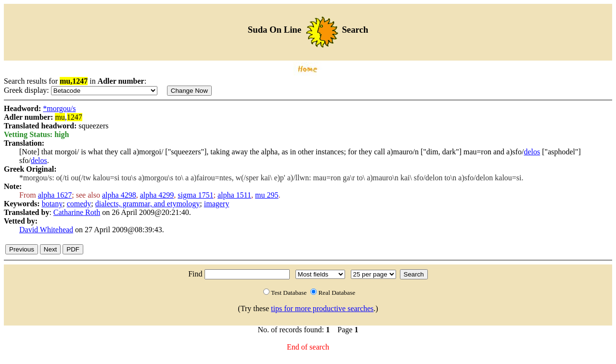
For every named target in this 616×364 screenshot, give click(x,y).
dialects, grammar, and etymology (148, 204)
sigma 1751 (195, 195)
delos (532, 152)
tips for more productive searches (322, 308)
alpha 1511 (234, 195)
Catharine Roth (77, 212)
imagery (217, 204)
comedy (79, 204)
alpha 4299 (157, 195)
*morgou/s (59, 108)
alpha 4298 (119, 195)
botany (52, 204)
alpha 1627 (55, 195)
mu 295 (267, 195)
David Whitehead (46, 230)
